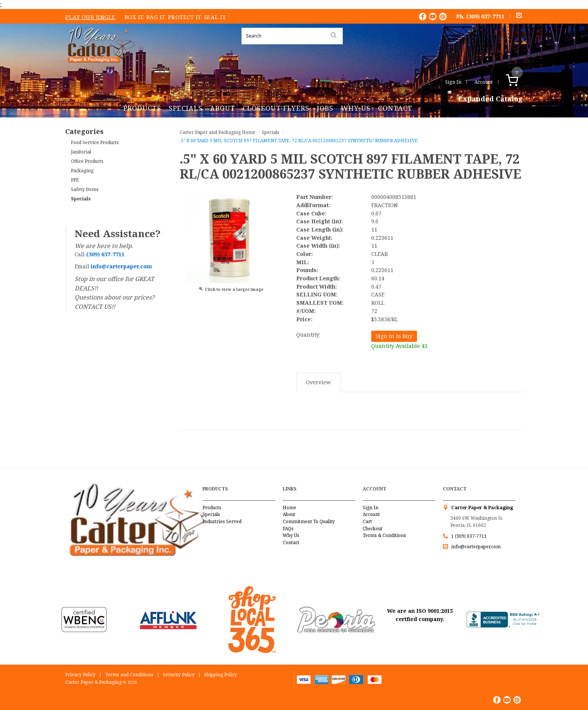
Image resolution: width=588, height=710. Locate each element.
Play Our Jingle (90, 17)
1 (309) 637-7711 (469, 536)
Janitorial (81, 152)
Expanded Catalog (490, 99)
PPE (75, 180)
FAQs (288, 529)
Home (289, 508)
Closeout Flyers (276, 108)
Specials (186, 108)
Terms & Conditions (384, 535)
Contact (395, 108)
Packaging (82, 171)
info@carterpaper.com (475, 547)
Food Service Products (95, 142)
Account (484, 82)
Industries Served (222, 521)
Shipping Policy (220, 675)
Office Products (87, 161)
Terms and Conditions (129, 675)
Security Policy (179, 675)
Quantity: (308, 335)
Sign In (453, 82)
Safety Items (85, 189)
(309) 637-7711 (485, 16)
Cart (367, 521)
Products (142, 108)
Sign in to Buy (394, 336)
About (223, 108)
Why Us (356, 108)
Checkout (373, 529)
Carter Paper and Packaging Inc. (99, 68)
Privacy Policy (80, 675)
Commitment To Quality (309, 521)
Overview (318, 382)
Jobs (325, 108)
